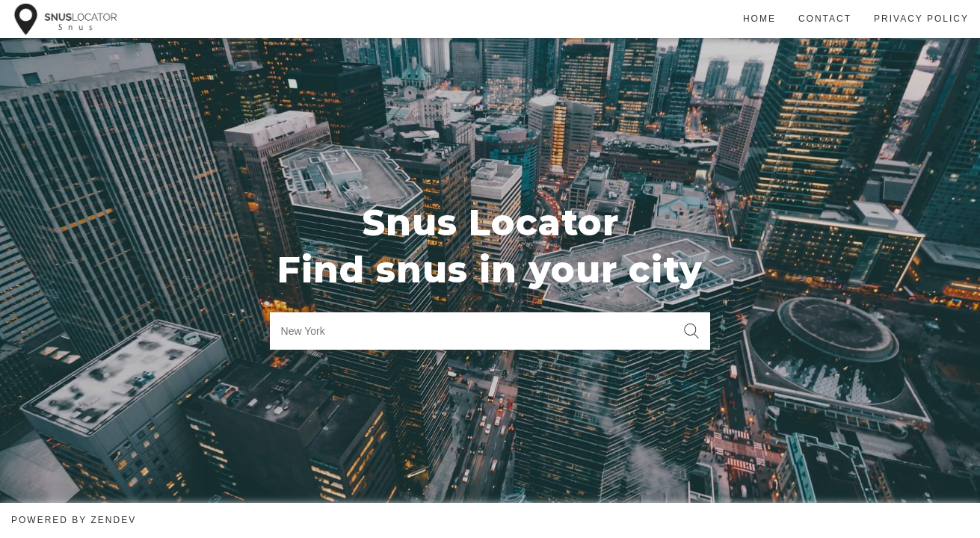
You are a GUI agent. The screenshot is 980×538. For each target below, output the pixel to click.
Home (759, 19)
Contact (825, 19)
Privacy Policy (921, 19)
